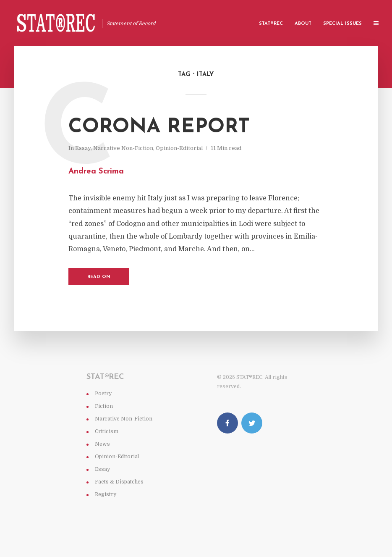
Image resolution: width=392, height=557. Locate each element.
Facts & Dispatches (119, 482)
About (303, 24)
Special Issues (342, 24)
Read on (99, 277)
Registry (106, 494)
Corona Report (159, 127)
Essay (83, 148)
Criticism (107, 431)
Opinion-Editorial (179, 148)
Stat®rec (271, 24)
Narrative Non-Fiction (123, 148)
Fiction (104, 406)
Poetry (103, 394)
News (102, 444)
